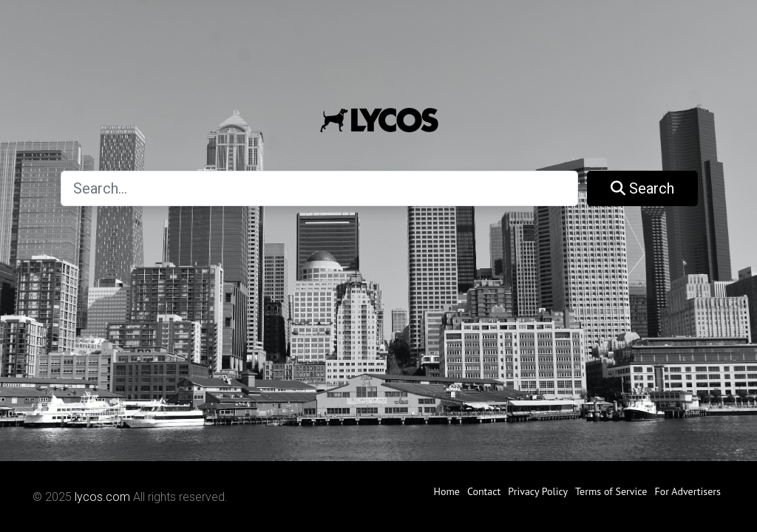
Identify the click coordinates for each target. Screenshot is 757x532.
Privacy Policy (538, 491)
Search (642, 188)
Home (446, 491)
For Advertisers (688, 491)
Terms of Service (611, 491)
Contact (484, 491)
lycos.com (102, 497)
